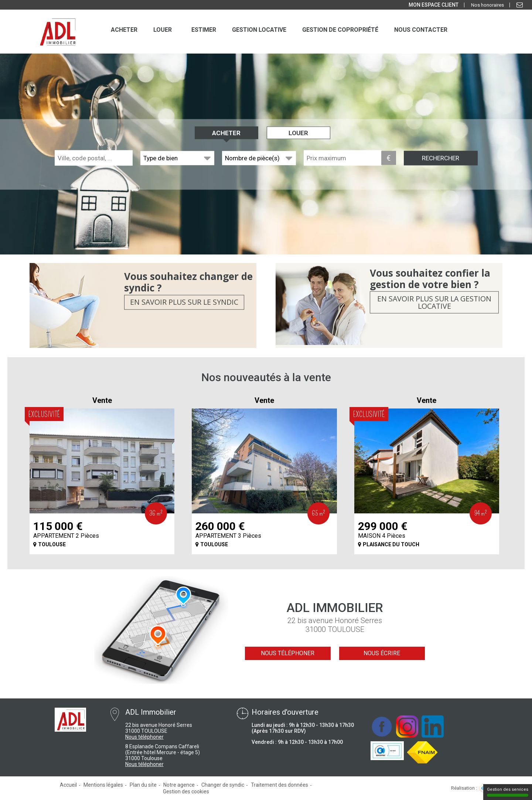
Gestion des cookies (186, 792)
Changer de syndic (223, 785)
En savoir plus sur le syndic (184, 302)
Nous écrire (382, 653)
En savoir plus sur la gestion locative (434, 302)
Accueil (68, 785)
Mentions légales (103, 785)
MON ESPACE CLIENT (434, 5)
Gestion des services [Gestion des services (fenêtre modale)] (508, 792)
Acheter (226, 133)
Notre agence (179, 785)
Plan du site (143, 785)
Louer (298, 133)
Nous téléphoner (288, 653)
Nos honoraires (487, 5)
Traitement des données (279, 785)
